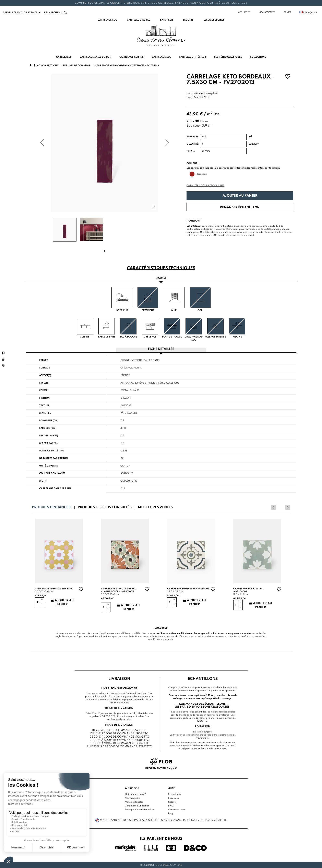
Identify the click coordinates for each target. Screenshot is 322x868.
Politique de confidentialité (139, 810)
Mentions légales (134, 802)
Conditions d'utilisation (137, 806)
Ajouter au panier (240, 196)
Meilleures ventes (155, 507)
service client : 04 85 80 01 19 (21, 13)
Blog (171, 813)
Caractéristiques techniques (205, 186)
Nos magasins (132, 798)
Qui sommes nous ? (135, 794)
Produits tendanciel (52, 507)
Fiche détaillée (161, 349)
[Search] (56, 13)
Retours (172, 802)
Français (309, 13)
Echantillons (175, 794)
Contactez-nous (177, 810)
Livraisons (174, 798)
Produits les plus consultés (105, 507)
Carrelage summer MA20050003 (188, 589)
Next (288, 507)
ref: (189, 98)
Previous (282, 507)
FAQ (171, 806)
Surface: (192, 137)
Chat (247, 636)
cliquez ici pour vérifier (207, 820)
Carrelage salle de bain (55, 488)
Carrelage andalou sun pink (54, 589)
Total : (191, 151)
